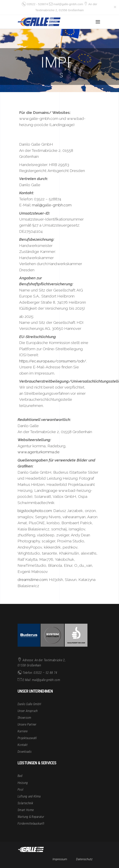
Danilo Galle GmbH (29, 704)
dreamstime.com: (33, 580)
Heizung (23, 783)
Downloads (25, 752)
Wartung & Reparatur (31, 817)
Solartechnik (25, 803)
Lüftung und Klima (29, 796)
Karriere (23, 731)
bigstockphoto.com (35, 511)
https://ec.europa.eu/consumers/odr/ (53, 361)
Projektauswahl (27, 738)
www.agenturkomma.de (39, 452)
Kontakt (23, 745)
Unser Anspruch (28, 711)
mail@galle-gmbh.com (68, 4)
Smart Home (26, 810)
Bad (20, 776)
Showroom (24, 718)
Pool (20, 790)
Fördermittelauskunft (31, 824)
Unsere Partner (27, 724)
